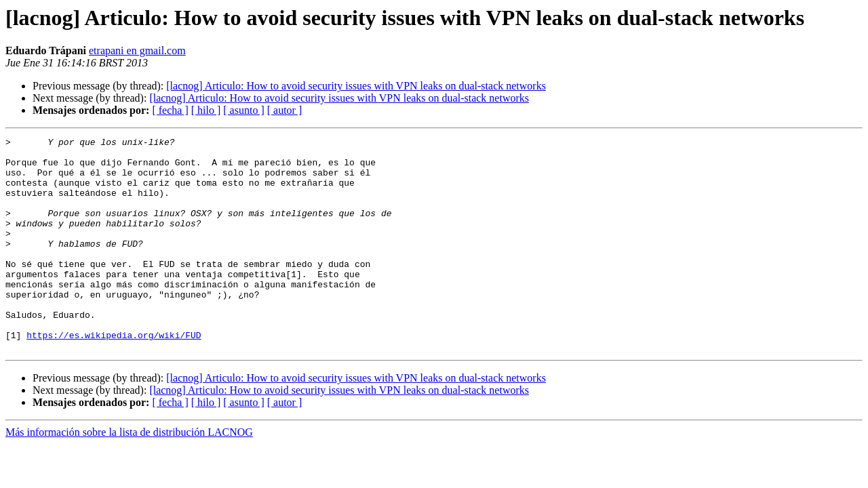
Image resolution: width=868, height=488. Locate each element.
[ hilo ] (206, 110)
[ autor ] (285, 110)
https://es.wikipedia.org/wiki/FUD (114, 375)
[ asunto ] (243, 110)
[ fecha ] (170, 110)
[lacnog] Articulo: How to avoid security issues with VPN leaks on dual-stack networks (356, 86)
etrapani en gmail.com (137, 50)
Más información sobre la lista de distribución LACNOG (129, 475)
